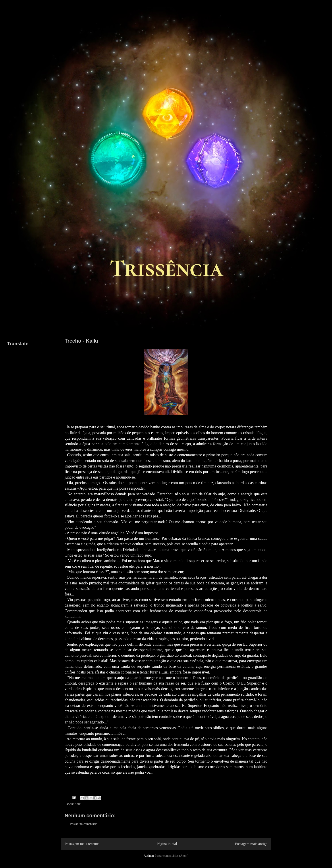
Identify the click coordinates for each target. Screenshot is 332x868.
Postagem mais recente (82, 844)
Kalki (78, 804)
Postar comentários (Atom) (172, 856)
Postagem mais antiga (251, 844)
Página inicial (167, 844)
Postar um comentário (84, 824)
